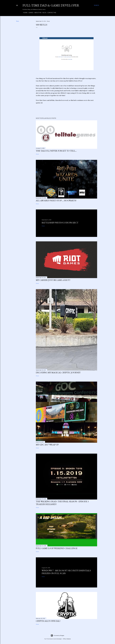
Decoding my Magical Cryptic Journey (58, 372)
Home (25, 13)
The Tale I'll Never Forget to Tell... (56, 151)
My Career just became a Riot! (53, 280)
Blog (44, 13)
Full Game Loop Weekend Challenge (57, 548)
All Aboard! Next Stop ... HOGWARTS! (56, 200)
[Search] (96, 5)
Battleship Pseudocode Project (60, 223)
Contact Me (51, 13)
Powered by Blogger (57, 635)
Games (30, 13)
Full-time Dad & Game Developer (51, 5)
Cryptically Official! (48, 621)
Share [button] (18, 21)
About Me (37, 13)
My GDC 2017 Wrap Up (47, 445)
